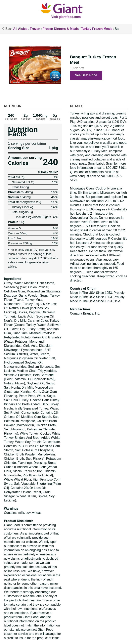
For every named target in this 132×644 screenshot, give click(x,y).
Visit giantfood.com (66, 17)
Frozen (35, 29)
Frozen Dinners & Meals (61, 29)
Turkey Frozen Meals (97, 29)
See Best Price (86, 75)
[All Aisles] (66, 8)
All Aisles (20, 29)
